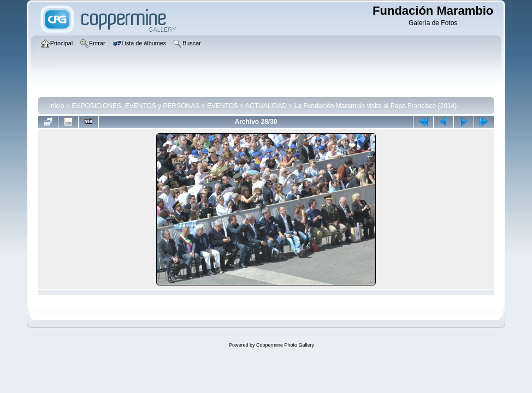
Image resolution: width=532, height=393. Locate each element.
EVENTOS (223, 106)
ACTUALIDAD (266, 106)
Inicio (57, 106)
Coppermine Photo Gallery (285, 345)
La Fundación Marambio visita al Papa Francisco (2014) (376, 106)
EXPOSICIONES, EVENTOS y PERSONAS (135, 106)
